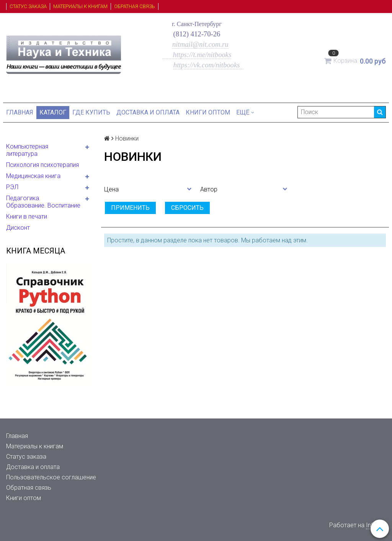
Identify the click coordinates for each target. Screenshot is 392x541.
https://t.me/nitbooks (197, 55)
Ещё (245, 112)
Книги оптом (208, 112)
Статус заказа (28, 6)
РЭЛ (12, 187)
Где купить (91, 112)
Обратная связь (135, 6)
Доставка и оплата (148, 112)
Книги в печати (27, 217)
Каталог (53, 112)
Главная (20, 112)
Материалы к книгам (80, 6)
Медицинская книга (33, 176)
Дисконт (18, 228)
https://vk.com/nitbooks (207, 65)
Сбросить (187, 208)
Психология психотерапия (42, 165)
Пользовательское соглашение (51, 477)
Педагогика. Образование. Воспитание (43, 202)
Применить (130, 208)
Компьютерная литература (27, 150)
